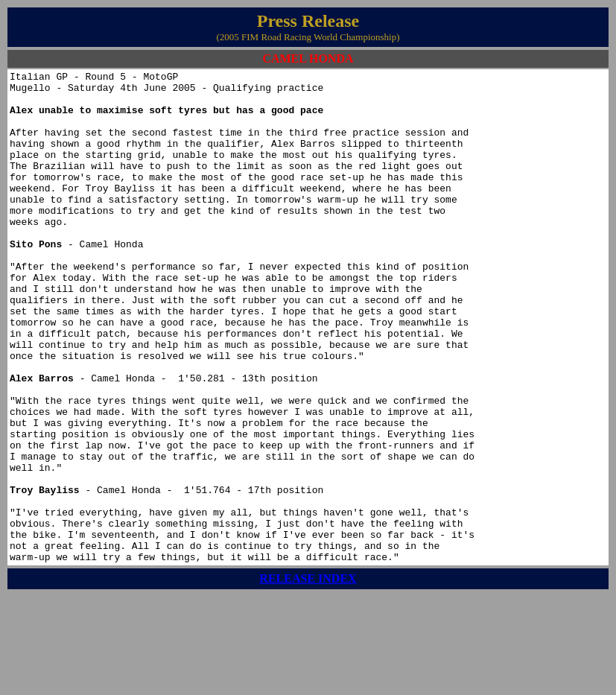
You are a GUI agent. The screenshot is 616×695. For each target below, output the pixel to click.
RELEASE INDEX (308, 677)
